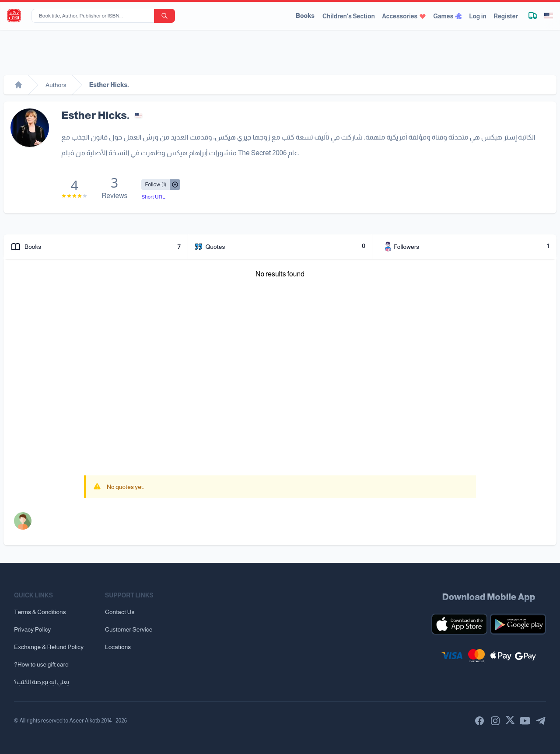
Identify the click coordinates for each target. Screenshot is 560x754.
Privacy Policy (32, 629)
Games (448, 16)
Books (305, 16)
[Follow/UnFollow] (156, 185)
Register (506, 16)
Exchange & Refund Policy (49, 647)
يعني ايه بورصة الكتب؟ (42, 682)
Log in (478, 16)
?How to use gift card (41, 664)
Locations (118, 647)
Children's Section (349, 16)
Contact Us (120, 612)
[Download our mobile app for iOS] (459, 624)
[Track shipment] (533, 16)
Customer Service (129, 629)
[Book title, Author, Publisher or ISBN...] (94, 16)
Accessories (404, 16)
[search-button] (164, 16)
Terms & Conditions (40, 612)
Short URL (153, 197)
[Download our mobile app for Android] (518, 624)
